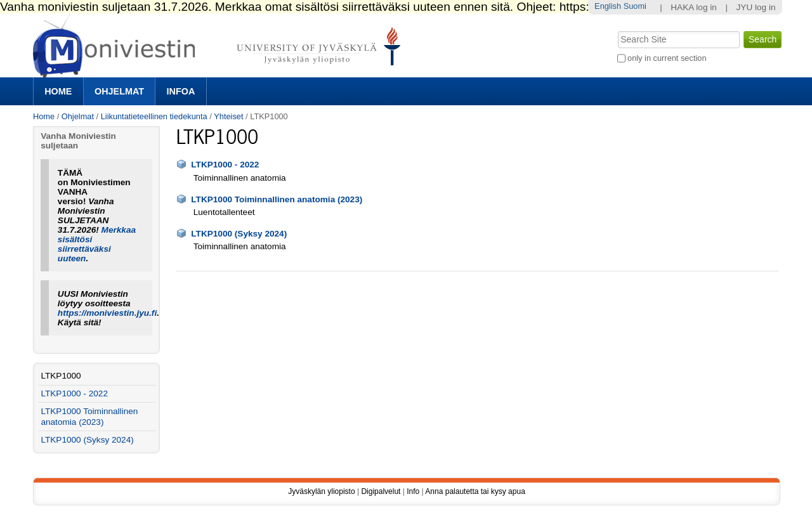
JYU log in (756, 7)
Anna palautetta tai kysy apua (475, 491)
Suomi (635, 6)
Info (413, 491)
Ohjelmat (119, 91)
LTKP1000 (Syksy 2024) (239, 234)
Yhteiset (228, 116)
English (608, 6)
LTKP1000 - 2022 (225, 165)
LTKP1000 (61, 376)
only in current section (667, 58)
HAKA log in (694, 7)
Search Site (616, 30)
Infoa (181, 91)
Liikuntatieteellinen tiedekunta (154, 116)
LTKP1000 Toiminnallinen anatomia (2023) (277, 199)
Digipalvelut (381, 491)
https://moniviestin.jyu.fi (107, 313)
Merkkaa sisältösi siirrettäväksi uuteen (97, 244)
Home (58, 91)
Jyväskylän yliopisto (321, 491)
